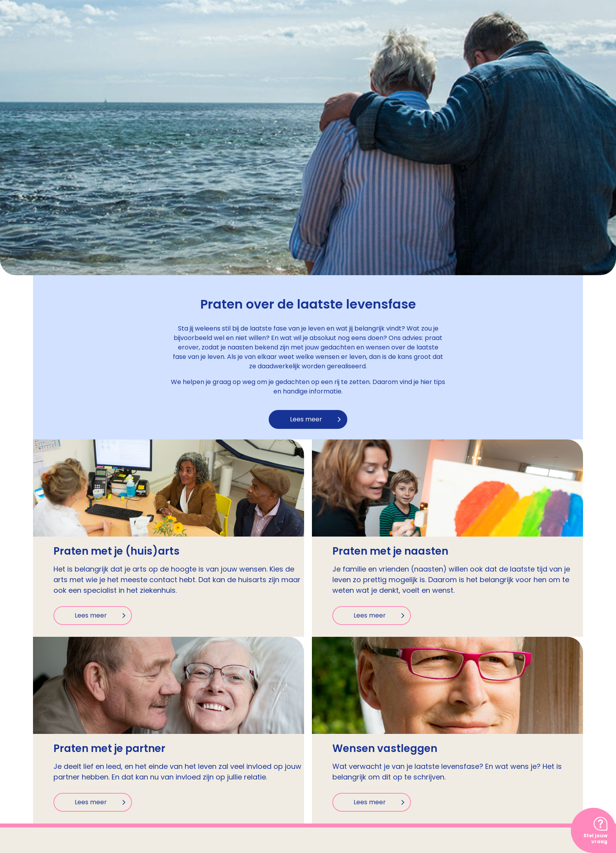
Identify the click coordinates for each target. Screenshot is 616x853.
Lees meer (306, 419)
